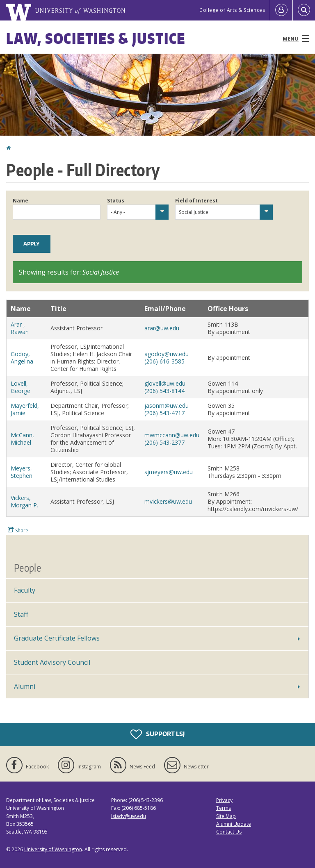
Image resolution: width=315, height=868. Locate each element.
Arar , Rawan (20, 328)
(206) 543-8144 (164, 391)
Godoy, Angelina (22, 358)
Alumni (25, 686)
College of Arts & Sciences (232, 10)
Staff (21, 614)
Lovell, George (21, 387)
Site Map (226, 816)
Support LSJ (157, 734)
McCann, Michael (22, 439)
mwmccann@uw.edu (172, 435)
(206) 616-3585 (164, 361)
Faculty (25, 590)
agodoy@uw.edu (167, 354)
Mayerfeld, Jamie (25, 409)
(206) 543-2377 (164, 442)
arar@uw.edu (162, 328)
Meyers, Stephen (22, 472)
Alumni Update (234, 824)
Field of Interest (196, 201)
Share (18, 530)
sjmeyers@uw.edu (169, 472)
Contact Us (229, 832)
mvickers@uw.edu (168, 501)
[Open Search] (304, 10)
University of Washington (53, 849)
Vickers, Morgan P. (24, 501)
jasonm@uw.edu (167, 406)
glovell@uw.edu (165, 383)
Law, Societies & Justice (96, 38)
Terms (224, 808)
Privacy (224, 800)
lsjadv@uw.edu (129, 816)
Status (116, 201)
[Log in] (281, 10)
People (27, 568)
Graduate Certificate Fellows (57, 638)
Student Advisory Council (52, 662)
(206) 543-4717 (164, 413)
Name (21, 201)
